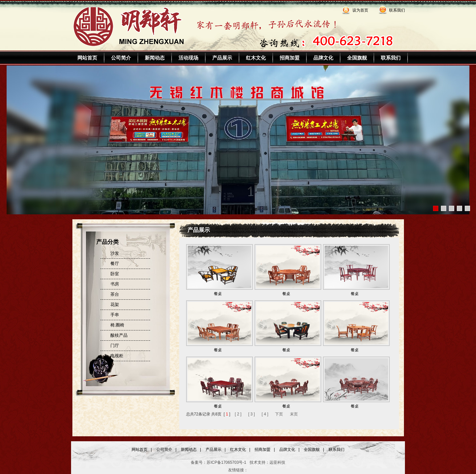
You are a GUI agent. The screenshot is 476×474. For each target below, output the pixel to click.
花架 (115, 304)
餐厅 (115, 263)
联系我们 (397, 10)
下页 (279, 414)
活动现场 (188, 58)
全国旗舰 (357, 58)
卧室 (115, 274)
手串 (115, 315)
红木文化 (256, 58)
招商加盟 (290, 58)
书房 (115, 284)
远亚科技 (277, 462)
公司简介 (121, 58)
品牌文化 (323, 58)
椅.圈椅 (118, 325)
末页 (294, 414)
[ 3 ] (252, 414)
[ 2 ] (238, 414)
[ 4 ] (265, 414)
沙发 (115, 253)
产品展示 (222, 58)
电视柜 (117, 356)
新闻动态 (155, 58)
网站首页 (87, 58)
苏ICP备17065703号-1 (226, 462)
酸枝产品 (119, 335)
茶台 (115, 294)
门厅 (115, 345)
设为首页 (360, 10)
